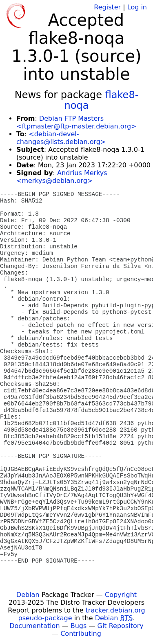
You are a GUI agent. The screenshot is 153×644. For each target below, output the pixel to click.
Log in (137, 7)
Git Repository (121, 626)
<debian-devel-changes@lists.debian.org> (61, 138)
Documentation (34, 626)
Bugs (79, 626)
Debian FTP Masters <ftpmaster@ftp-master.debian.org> (76, 122)
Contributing (81, 634)
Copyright (121, 595)
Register (107, 7)
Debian (28, 595)
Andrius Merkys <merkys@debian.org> (62, 177)
